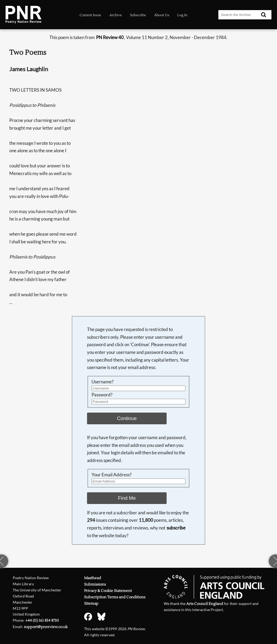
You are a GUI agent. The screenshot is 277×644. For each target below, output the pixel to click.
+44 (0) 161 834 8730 (42, 621)
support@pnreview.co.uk (46, 627)
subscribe (176, 528)
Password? (102, 395)
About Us (162, 15)
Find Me (127, 498)
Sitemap (91, 604)
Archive (116, 15)
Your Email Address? (112, 475)
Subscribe (138, 15)
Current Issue (90, 15)
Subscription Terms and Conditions (115, 597)
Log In (182, 15)
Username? (103, 382)
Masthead (93, 578)
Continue (127, 418)
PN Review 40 (110, 37)
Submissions (95, 584)
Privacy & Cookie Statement (108, 591)
